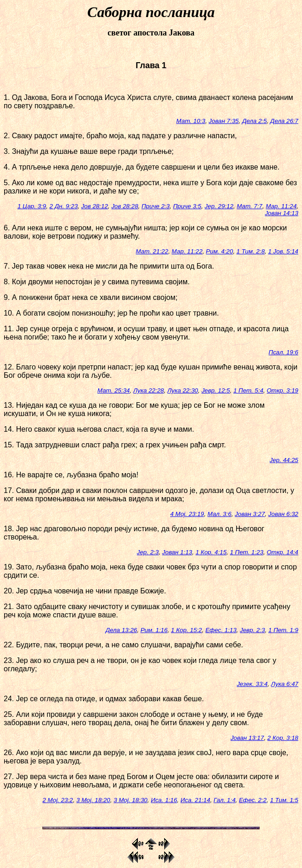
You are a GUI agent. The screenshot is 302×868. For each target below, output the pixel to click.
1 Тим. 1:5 (284, 800)
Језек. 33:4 (252, 684)
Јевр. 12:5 (216, 390)
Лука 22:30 (183, 390)
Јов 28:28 (124, 206)
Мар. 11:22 (187, 251)
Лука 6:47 (285, 684)
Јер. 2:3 (148, 552)
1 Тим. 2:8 (251, 251)
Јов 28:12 (95, 206)
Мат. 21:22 (152, 251)
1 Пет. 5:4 (248, 390)
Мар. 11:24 (281, 206)
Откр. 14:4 (282, 552)
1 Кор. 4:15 (211, 552)
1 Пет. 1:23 (247, 552)
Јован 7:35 (224, 121)
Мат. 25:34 (113, 390)
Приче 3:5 (187, 206)
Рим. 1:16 (154, 630)
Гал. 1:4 (225, 800)
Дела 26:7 (284, 121)
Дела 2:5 (255, 121)
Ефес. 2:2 (253, 800)
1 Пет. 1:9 (283, 630)
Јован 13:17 (247, 738)
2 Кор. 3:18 (283, 738)
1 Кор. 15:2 (187, 630)
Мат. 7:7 (249, 206)
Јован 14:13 (281, 213)
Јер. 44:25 (284, 460)
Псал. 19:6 (284, 352)
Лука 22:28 (149, 390)
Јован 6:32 (283, 514)
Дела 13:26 (121, 630)
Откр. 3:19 (282, 390)
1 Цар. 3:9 (32, 206)
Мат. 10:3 (191, 121)
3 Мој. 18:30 (130, 800)
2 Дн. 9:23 (63, 206)
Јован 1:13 (177, 552)
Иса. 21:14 (195, 800)
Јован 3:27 (250, 514)
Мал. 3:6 (219, 514)
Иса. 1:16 (164, 800)
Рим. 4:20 (220, 251)
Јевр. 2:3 (252, 630)
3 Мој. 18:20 (93, 800)
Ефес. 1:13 (221, 630)
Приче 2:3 (156, 206)
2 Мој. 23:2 (58, 800)
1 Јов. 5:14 (284, 251)
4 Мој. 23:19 (187, 514)
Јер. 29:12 (219, 206)
